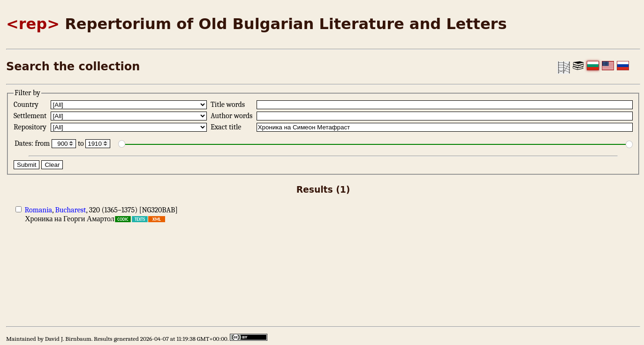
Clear (52, 165)
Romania (39, 210)
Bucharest (70, 210)
